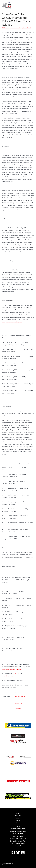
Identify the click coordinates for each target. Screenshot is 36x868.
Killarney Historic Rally (18, 829)
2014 (3, 28)
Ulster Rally (18, 846)
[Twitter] (18, 852)
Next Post (18, 708)
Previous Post (18, 703)
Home (18, 813)
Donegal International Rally (18, 841)
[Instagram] (23, 852)
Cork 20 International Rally (18, 844)
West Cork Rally (18, 834)
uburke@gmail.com (21, 696)
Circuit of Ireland (18, 836)
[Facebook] (13, 852)
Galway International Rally (13, 28)
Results (18, 818)
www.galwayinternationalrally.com (12, 322)
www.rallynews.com (8, 676)
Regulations (18, 816)
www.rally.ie (16, 674)
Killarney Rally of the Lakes (18, 839)
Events (18, 820)
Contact (18, 823)
